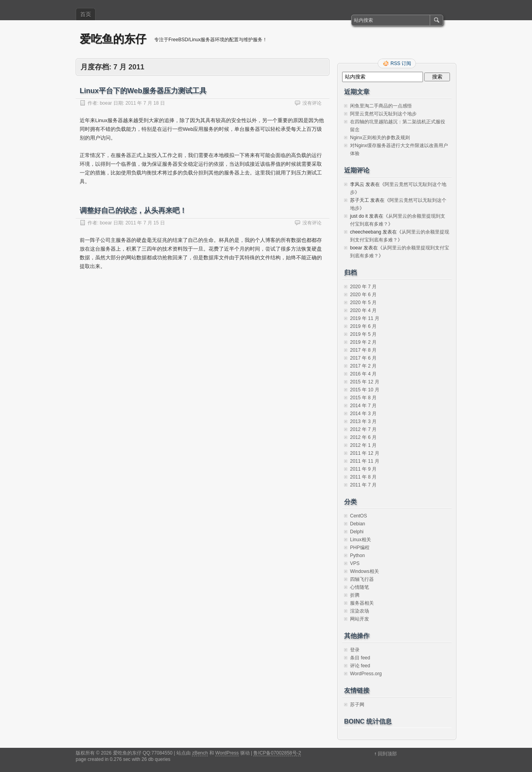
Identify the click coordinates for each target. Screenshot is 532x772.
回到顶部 (387, 754)
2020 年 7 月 (363, 287)
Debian (358, 524)
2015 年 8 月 (363, 398)
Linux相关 (361, 540)
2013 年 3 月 (363, 421)
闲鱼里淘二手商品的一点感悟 (381, 106)
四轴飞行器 (362, 579)
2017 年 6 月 (363, 358)
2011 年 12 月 (365, 453)
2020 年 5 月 (363, 303)
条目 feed (360, 658)
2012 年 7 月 (363, 429)
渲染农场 (360, 611)
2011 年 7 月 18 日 (145, 103)
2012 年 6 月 (363, 437)
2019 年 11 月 (365, 318)
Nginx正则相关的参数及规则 (380, 138)
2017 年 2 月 (363, 366)
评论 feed (360, 666)
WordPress (227, 753)
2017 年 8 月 (363, 350)
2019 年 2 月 (363, 342)
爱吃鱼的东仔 (113, 39)
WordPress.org (366, 674)
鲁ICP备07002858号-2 (277, 753)
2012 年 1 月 (363, 445)
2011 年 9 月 (363, 469)
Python (357, 556)
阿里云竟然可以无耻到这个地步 (383, 114)
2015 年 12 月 (365, 382)
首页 (86, 14)
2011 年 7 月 (363, 485)
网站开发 (360, 619)
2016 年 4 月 (363, 374)
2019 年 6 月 (363, 326)
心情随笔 (360, 587)
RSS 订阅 (401, 63)
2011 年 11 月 (365, 461)
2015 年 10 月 (365, 390)
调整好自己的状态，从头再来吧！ (133, 211)
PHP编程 (360, 548)
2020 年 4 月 (363, 310)
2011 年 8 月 (363, 477)
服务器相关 (362, 603)
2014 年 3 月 (363, 414)
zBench (200, 753)
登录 (355, 650)
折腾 (355, 595)
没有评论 (312, 103)
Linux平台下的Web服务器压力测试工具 (143, 91)
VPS (355, 563)
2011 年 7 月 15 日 (145, 223)
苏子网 (357, 705)
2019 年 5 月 (363, 334)
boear (106, 103)
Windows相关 (365, 571)
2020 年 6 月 (363, 295)
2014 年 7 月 (363, 406)
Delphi (357, 532)
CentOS (359, 516)
